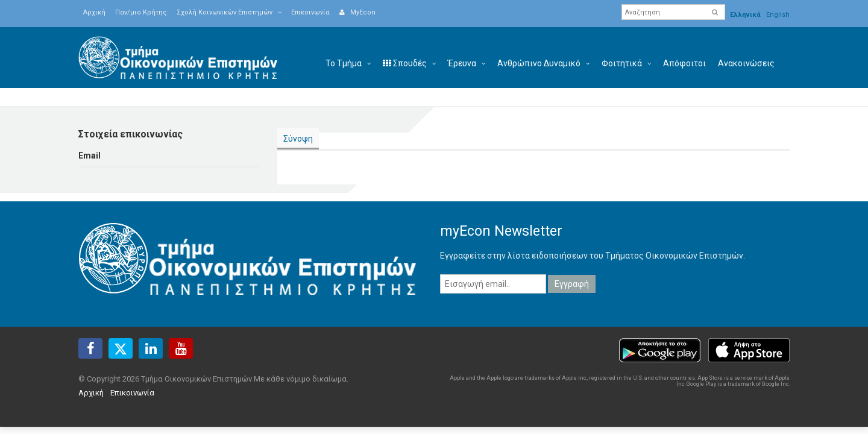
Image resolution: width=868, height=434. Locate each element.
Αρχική (94, 12)
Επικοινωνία (310, 12)
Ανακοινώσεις (746, 63)
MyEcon (357, 12)
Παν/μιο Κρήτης (141, 12)
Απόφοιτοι (684, 63)
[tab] (298, 139)
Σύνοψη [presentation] (298, 139)
